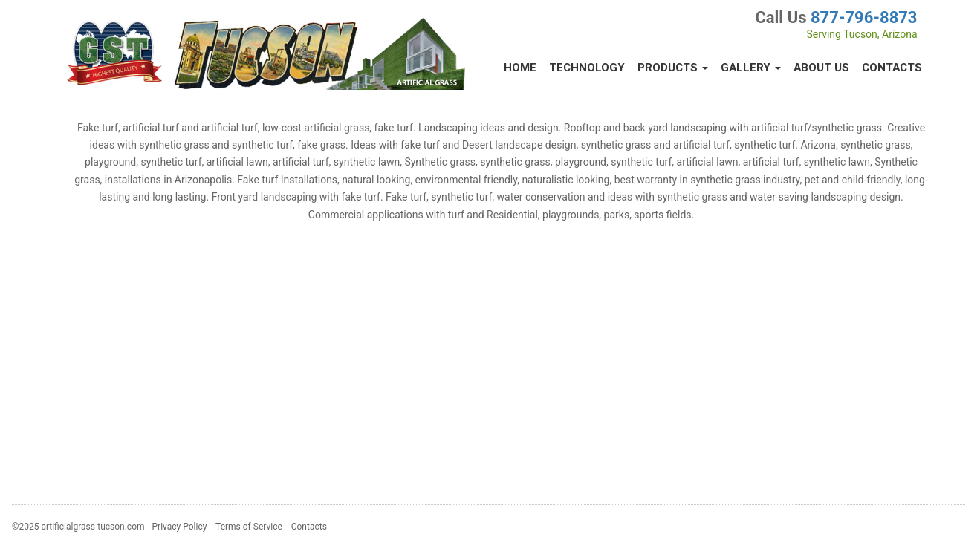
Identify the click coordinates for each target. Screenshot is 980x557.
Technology (587, 68)
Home (520, 68)
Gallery (751, 68)
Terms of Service (249, 527)
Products (673, 68)
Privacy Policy (180, 527)
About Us (821, 68)
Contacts (892, 68)
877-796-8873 (864, 17)
